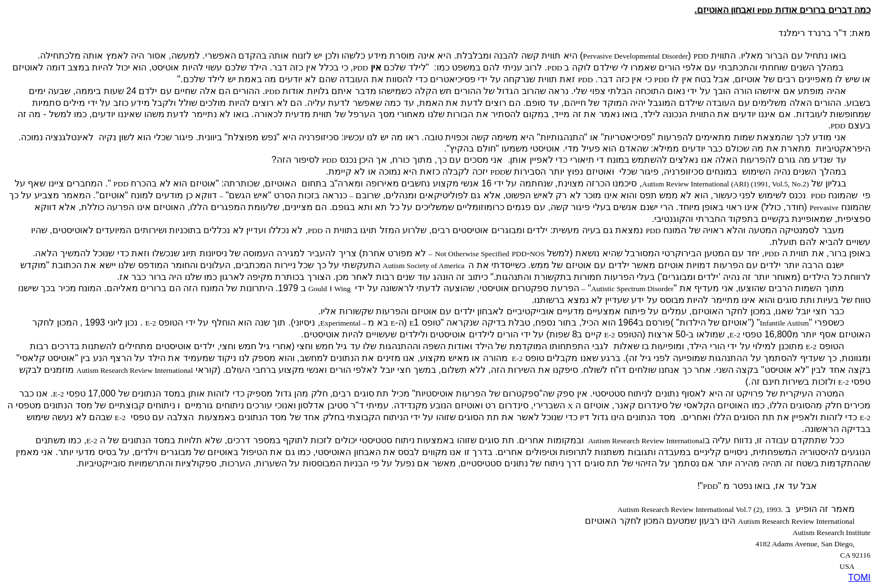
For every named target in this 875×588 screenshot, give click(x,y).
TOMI (859, 578)
